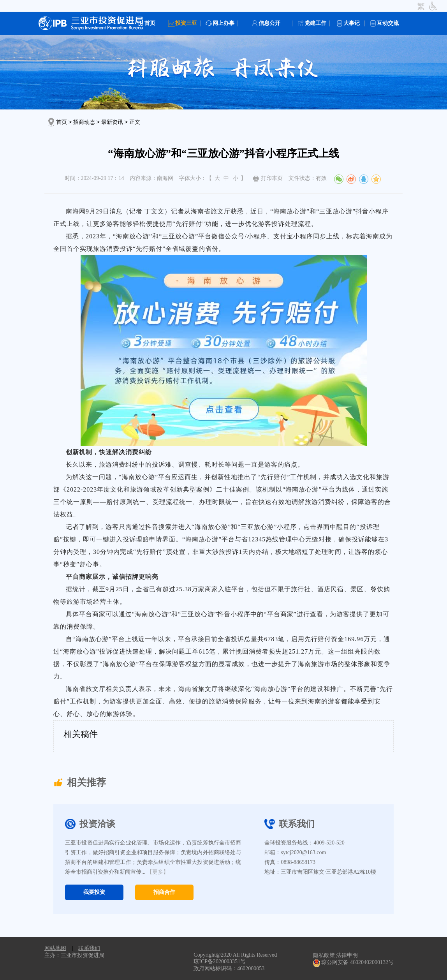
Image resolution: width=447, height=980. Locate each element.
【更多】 (158, 872)
